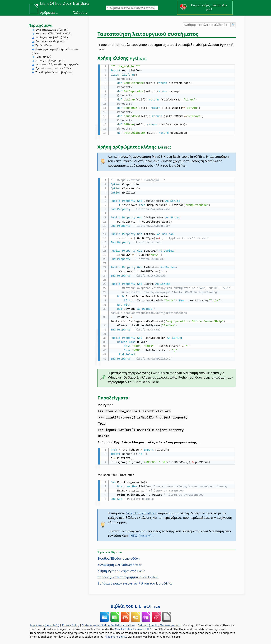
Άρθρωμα (47, 13)
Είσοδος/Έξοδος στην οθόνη (119, 557)
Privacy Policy (71, 624)
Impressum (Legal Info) (45, 624)
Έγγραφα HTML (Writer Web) (53, 33)
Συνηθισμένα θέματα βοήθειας (54, 72)
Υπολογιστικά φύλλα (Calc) (52, 37)
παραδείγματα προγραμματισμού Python (128, 576)
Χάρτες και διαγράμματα (50, 60)
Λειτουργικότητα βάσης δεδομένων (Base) (55, 51)
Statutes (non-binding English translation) (108, 624)
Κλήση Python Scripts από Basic (121, 569)
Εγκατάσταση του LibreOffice (53, 68)
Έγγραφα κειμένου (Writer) (52, 30)
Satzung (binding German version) (159, 624)
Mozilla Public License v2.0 (132, 628)
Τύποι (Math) (43, 57)
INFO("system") (141, 534)
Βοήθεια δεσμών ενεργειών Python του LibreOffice (135, 582)
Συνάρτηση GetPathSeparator (120, 563)
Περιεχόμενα (40, 25)
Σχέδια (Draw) (44, 45)
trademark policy (116, 635)
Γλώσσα (78, 13)
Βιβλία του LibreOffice (136, 605)
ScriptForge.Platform (142, 512)
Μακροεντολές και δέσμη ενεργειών (57, 64)
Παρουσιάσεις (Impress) (50, 41)
